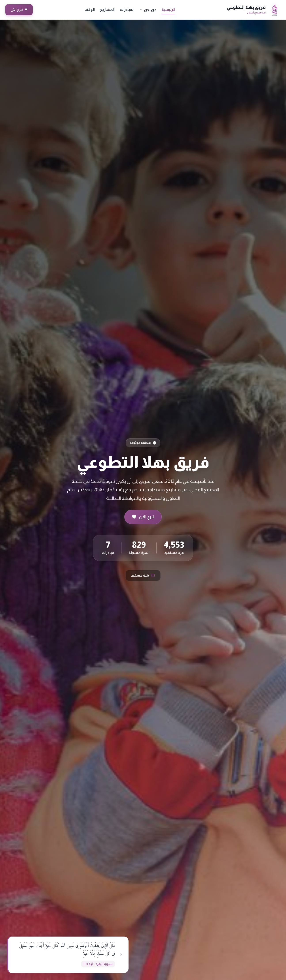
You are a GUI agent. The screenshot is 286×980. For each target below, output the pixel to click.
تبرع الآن (19, 10)
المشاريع (107, 10)
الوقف (90, 10)
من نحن (148, 10)
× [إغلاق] (121, 955)
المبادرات (127, 10)
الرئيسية (168, 10)
